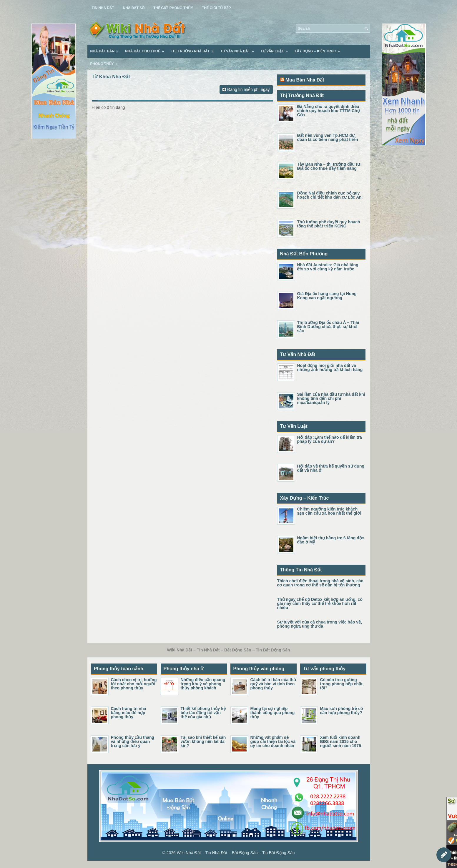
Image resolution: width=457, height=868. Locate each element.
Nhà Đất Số (134, 8)
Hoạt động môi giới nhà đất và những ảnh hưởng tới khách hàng (330, 368)
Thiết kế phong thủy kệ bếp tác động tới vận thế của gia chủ (203, 713)
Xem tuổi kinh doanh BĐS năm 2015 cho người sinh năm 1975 (341, 741)
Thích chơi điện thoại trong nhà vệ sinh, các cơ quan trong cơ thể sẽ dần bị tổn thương (320, 583)
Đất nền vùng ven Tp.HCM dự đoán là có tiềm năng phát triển (328, 137)
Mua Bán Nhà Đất (305, 80)
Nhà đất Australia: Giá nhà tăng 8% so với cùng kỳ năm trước (328, 267)
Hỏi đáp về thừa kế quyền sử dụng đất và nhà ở (331, 468)
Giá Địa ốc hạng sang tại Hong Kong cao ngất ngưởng (327, 296)
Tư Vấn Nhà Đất (239, 49)
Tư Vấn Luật (276, 49)
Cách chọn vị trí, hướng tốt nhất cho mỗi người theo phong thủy (134, 684)
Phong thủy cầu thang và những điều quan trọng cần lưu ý (133, 741)
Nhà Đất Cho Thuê (146, 49)
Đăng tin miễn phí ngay (246, 89)
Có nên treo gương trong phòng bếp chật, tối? (342, 684)
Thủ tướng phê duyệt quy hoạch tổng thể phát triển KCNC (329, 224)
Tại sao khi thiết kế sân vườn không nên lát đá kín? (203, 741)
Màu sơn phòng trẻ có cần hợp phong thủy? (342, 711)
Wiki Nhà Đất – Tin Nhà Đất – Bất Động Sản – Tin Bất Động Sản (236, 853)
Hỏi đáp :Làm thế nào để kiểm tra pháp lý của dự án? (330, 439)
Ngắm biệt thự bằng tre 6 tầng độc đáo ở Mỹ (331, 540)
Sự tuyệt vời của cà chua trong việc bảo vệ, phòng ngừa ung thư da (320, 624)
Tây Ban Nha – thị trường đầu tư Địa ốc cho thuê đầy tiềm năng (329, 166)
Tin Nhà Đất (103, 8)
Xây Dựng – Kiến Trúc (319, 49)
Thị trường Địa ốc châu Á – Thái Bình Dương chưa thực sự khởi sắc (328, 327)
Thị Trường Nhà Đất (194, 49)
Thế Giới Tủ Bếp (216, 8)
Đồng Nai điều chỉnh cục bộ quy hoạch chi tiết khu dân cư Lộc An (329, 195)
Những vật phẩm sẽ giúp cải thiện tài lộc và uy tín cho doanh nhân (273, 741)
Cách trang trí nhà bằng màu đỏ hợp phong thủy (129, 713)
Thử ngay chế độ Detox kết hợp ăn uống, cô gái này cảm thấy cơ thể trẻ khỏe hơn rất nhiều (320, 603)
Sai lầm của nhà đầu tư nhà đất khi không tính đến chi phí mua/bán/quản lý (331, 398)
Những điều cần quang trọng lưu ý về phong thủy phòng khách (203, 684)
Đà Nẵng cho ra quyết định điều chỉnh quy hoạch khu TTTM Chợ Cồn (329, 111)
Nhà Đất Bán (106, 49)
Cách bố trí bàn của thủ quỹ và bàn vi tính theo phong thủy (273, 684)
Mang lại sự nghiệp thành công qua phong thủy (273, 713)
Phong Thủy (106, 62)
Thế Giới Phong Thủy (173, 8)
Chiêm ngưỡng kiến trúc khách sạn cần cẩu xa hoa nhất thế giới (329, 511)
